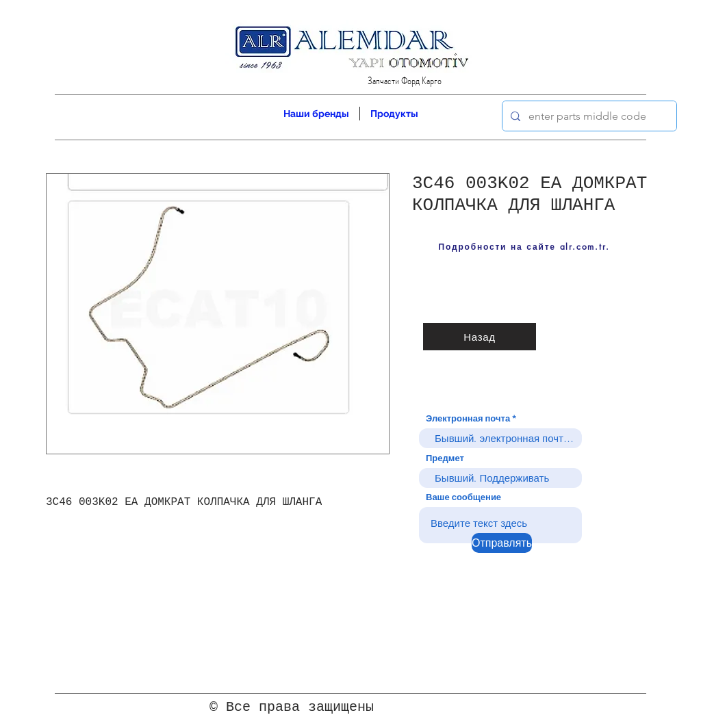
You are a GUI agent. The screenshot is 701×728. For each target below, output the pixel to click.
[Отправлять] (502, 543)
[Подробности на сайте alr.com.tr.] (524, 246)
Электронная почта (468, 418)
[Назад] (480, 337)
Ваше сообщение (463, 497)
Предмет (445, 458)
